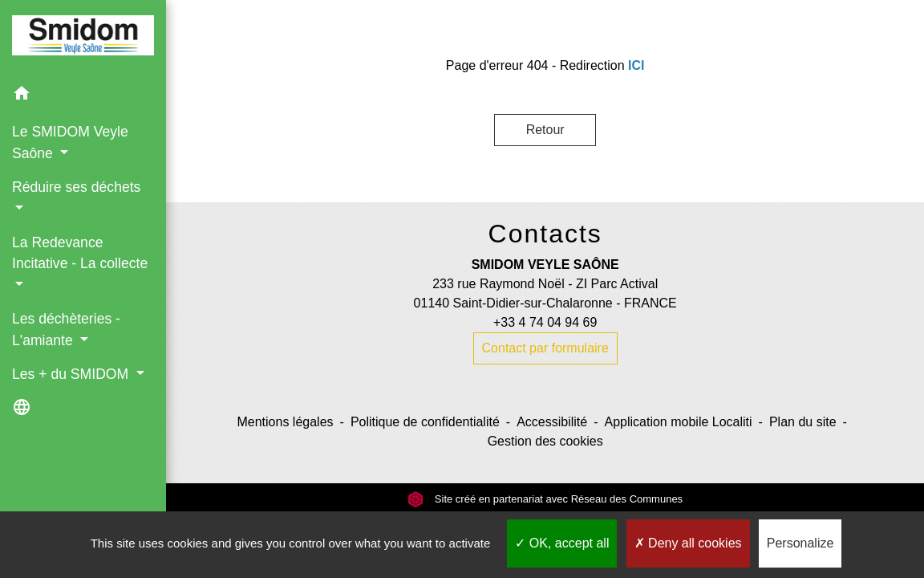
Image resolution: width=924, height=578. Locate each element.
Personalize (800, 543)
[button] (83, 96)
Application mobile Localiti (678, 422)
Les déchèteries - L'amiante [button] (66, 329)
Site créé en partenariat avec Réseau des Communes (545, 499)
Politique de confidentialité (425, 422)
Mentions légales (285, 422)
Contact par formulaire (545, 348)
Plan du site (803, 422)
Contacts (545, 234)
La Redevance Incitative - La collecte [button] (80, 253)
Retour (545, 130)
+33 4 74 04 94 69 (545, 322)
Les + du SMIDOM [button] (72, 374)
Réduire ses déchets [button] (76, 187)
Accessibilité (552, 422)
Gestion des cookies (545, 441)
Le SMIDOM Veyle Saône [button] (70, 142)
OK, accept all (562, 543)
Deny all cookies (688, 543)
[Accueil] (83, 38)
